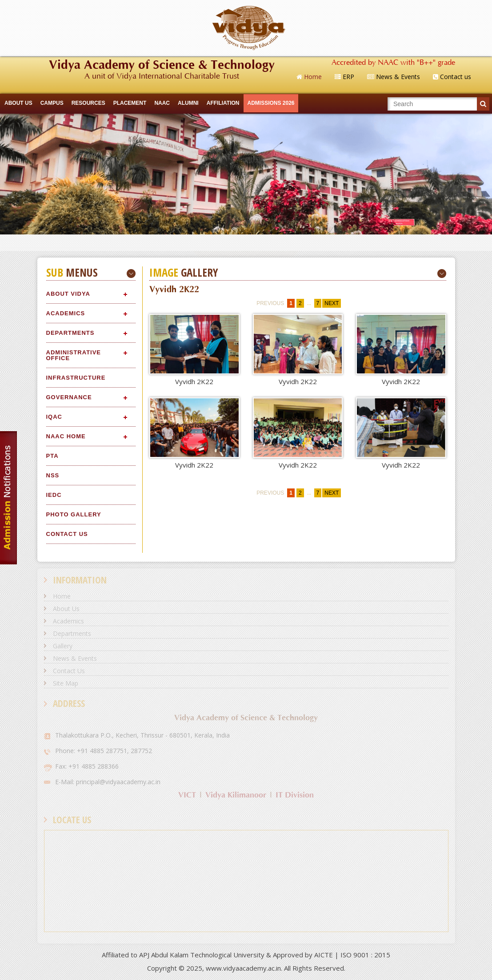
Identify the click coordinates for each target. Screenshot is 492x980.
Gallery (63, 646)
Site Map (66, 683)
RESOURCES (88, 103)
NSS (53, 475)
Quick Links (246, 242)
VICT (187, 795)
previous (270, 303)
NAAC (162, 103)
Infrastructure (76, 378)
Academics (66, 313)
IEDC (54, 495)
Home (62, 596)
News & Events (75, 658)
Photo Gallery (74, 514)
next (332, 303)
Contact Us (67, 534)
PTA (52, 456)
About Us (66, 609)
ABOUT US (18, 103)
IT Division (295, 795)
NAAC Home (66, 436)
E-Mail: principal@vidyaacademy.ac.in (108, 782)
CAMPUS (52, 103)
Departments (70, 333)
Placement (130, 103)
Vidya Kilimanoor (236, 795)
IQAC (54, 417)
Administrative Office (74, 355)
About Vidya (68, 294)
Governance (69, 397)
